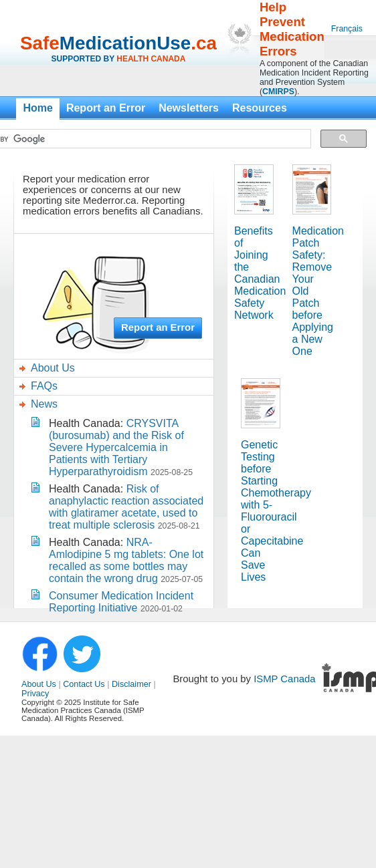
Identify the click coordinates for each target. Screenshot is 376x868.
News (44, 404)
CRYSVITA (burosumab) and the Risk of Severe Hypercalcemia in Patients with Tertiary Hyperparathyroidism (116, 447)
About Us (53, 368)
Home (37, 108)
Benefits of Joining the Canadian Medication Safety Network (260, 273)
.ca (204, 43)
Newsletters (189, 108)
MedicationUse (125, 43)
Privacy (35, 694)
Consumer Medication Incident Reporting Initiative (121, 602)
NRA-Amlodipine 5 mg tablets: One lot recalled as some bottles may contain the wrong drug (126, 560)
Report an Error (106, 108)
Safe (40, 43)
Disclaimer (131, 684)
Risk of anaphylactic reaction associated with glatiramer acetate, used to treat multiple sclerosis (126, 507)
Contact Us (84, 684)
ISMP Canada (284, 679)
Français (347, 29)
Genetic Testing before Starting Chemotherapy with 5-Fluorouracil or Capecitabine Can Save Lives (276, 511)
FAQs (44, 386)
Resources (260, 108)
